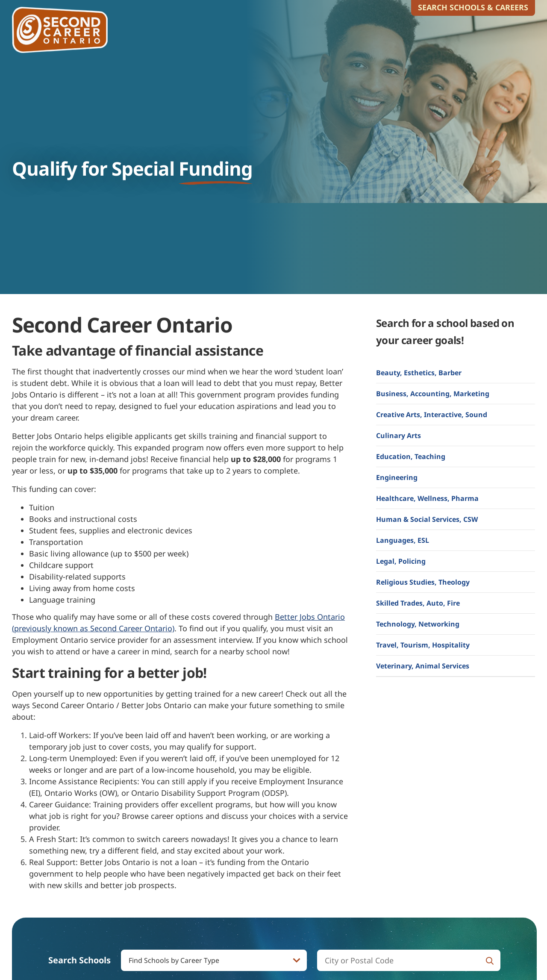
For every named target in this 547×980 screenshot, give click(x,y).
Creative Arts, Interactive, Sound (432, 415)
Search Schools (79, 960)
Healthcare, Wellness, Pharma (427, 498)
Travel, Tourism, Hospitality (423, 645)
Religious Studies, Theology (423, 582)
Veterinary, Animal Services (423, 666)
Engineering (397, 477)
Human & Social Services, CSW (427, 519)
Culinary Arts (398, 436)
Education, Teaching (411, 456)
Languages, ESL (403, 540)
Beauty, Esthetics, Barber (419, 373)
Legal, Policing (401, 561)
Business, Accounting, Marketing (433, 394)
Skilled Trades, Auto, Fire (418, 603)
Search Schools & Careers (473, 7)
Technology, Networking (418, 624)
